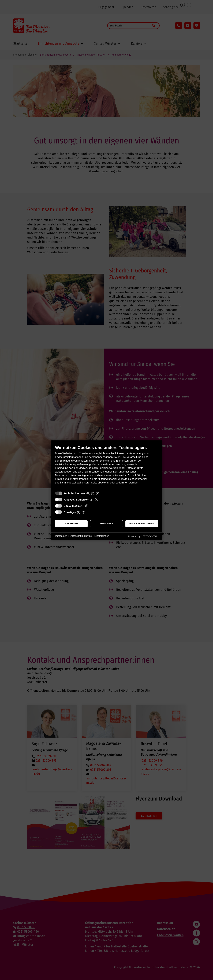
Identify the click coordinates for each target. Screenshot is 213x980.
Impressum (61, 536)
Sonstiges (70, 512)
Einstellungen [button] (102, 536)
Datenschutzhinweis (81, 536)
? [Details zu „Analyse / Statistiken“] (96, 500)
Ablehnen (71, 524)
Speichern (106, 524)
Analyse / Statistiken (77, 500)
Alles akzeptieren (142, 524)
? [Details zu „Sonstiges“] (83, 512)
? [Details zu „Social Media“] (87, 506)
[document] (107, 467)
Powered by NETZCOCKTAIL (143, 536)
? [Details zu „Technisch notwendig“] (98, 493)
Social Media (72, 506)
